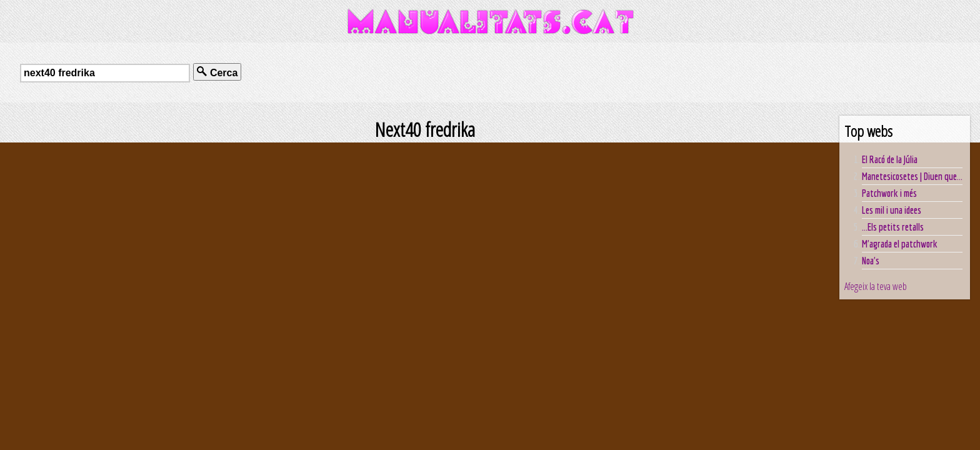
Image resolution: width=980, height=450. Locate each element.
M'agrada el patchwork (900, 244)
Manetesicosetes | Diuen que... (912, 176)
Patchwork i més (889, 193)
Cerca (217, 72)
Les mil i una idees (892, 210)
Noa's (871, 261)
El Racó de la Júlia (890, 159)
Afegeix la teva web (876, 286)
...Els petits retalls (893, 227)
